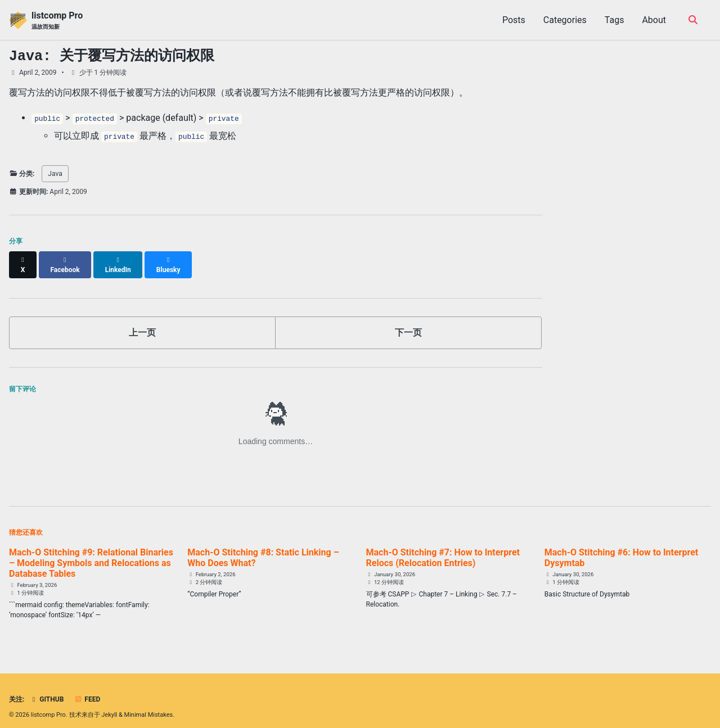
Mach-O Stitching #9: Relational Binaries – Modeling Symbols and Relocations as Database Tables (91, 553)
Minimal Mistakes (149, 705)
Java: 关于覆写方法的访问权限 (112, 56)
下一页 (408, 322)
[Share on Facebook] (66, 260)
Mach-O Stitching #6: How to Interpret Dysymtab (621, 548)
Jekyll (109, 705)
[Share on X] (23, 260)
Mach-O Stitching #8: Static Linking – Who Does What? (263, 548)
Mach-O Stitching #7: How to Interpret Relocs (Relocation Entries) (443, 548)
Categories (565, 20)
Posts (514, 20)
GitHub (46, 690)
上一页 (142, 322)
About (654, 20)
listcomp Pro (57, 21)
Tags (615, 20)
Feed (87, 690)
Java (55, 174)
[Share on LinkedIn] (119, 260)
